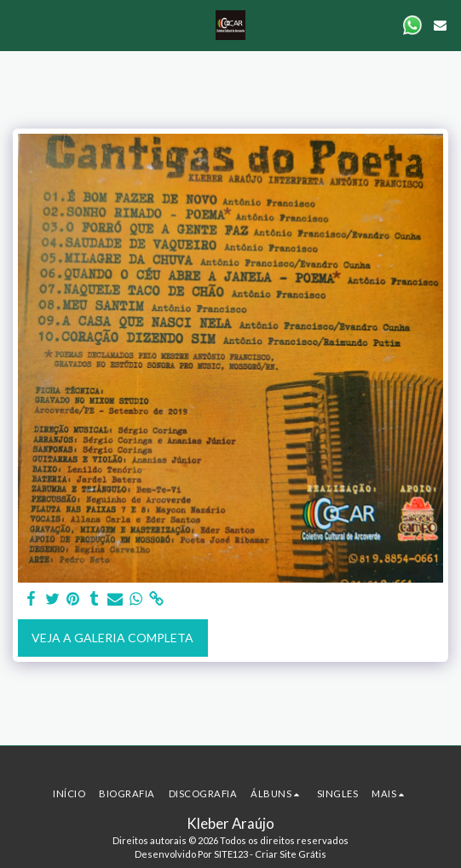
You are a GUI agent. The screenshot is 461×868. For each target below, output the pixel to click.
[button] (19, 25)
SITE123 (231, 854)
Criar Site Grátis (291, 854)
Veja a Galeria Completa (112, 638)
